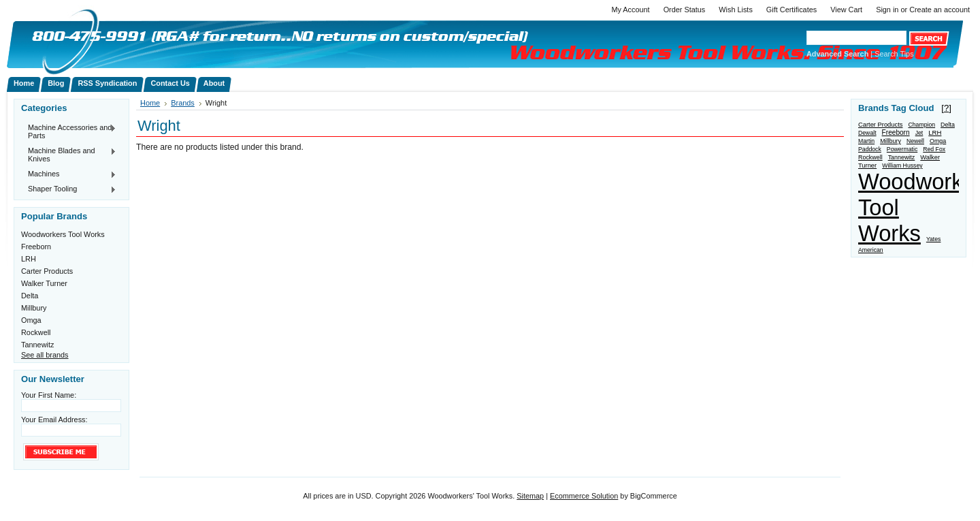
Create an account (940, 10)
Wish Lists (736, 10)
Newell (915, 141)
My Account (630, 10)
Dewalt (867, 133)
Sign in (887, 10)
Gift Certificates (791, 10)
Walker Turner (44, 283)
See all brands (45, 355)
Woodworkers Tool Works (63, 234)
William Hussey (902, 165)
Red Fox (934, 149)
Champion (921, 125)
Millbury (34, 308)
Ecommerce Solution (584, 496)
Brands (183, 103)
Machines (69, 174)
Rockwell (36, 332)
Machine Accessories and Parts (69, 131)
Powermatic (902, 149)
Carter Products (47, 271)
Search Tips (894, 54)
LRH (29, 259)
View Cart (846, 10)
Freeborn (36, 247)
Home (150, 103)
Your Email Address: (54, 420)
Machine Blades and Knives (69, 155)
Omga (31, 320)
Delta (30, 296)
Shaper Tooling (69, 189)
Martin (866, 141)
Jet (919, 133)
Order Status (685, 10)
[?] (946, 108)
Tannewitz (37, 345)
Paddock (870, 149)
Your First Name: (49, 395)
